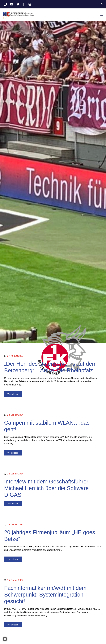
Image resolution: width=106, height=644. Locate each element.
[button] (102, 4)
